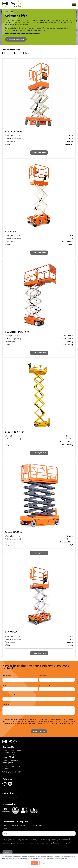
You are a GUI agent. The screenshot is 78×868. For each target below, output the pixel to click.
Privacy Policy (69, 723)
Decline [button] (43, 863)
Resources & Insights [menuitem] (10, 797)
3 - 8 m (6, 53)
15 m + (27, 53)
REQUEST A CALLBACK (17, 39)
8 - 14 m (17, 53)
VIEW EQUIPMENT (40, 153)
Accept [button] (35, 863)
